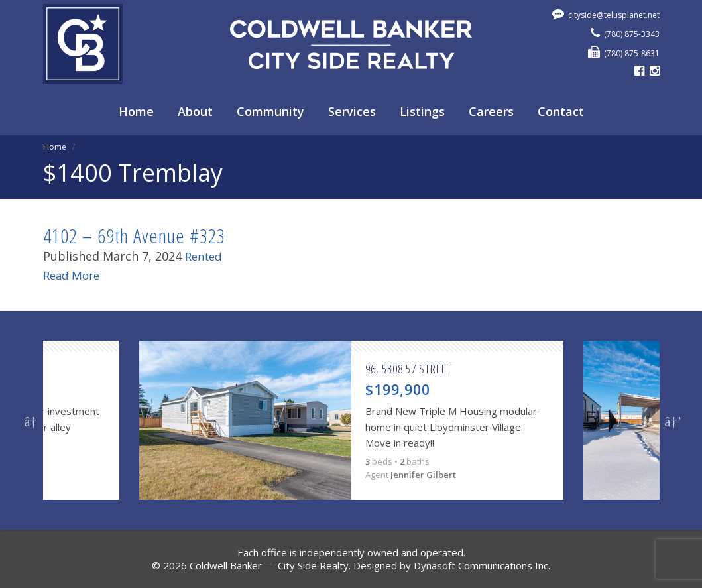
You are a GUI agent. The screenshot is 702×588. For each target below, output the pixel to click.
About (195, 111)
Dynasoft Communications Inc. (482, 565)
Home (136, 111)
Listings (422, 111)
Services (352, 111)
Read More (74, 275)
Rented (205, 256)
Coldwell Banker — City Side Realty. (270, 565)
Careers (491, 111)
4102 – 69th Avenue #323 (134, 236)
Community (270, 111)
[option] (351, 420)
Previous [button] (31, 420)
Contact (561, 111)
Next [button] (672, 420)
